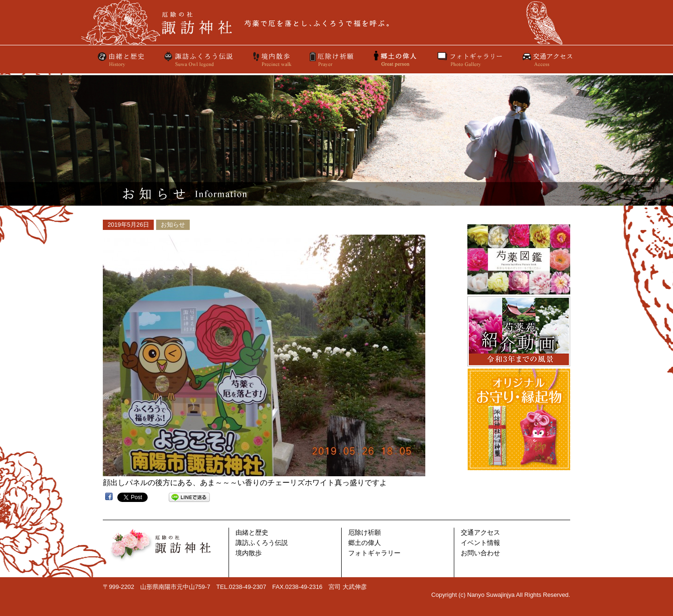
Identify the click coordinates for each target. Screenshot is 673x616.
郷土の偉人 (365, 543)
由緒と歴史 (122, 59)
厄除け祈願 (332, 59)
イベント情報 (480, 543)
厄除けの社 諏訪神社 (336, 22)
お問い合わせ (480, 553)
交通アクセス (547, 59)
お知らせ (173, 225)
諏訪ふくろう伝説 (199, 59)
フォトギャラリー (470, 59)
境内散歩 (272, 59)
